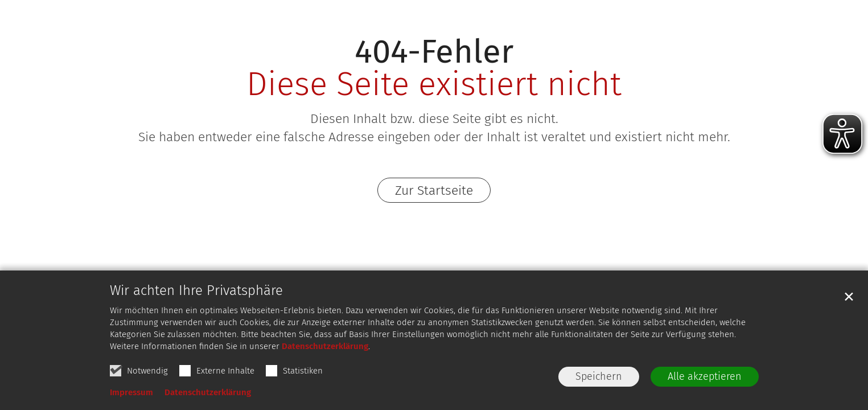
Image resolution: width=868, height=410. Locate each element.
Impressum (131, 392)
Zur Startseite (434, 190)
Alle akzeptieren (705, 376)
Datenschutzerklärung (325, 346)
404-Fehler (434, 52)
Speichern (599, 376)
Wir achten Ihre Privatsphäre (196, 290)
